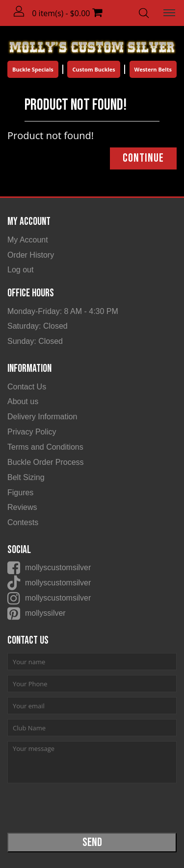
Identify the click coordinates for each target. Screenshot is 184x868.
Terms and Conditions (45, 447)
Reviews (22, 507)
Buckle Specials (33, 69)
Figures (20, 493)
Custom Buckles (93, 69)
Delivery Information (42, 417)
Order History (31, 255)
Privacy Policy (32, 432)
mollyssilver (45, 613)
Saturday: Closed (38, 326)
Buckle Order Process (46, 462)
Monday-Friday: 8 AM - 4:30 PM (63, 311)
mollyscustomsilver (58, 567)
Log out (20, 270)
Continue (143, 158)
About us (23, 401)
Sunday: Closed (35, 341)
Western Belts (153, 69)
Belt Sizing (26, 477)
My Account (28, 240)
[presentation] (82, 807)
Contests (23, 522)
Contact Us (27, 387)
